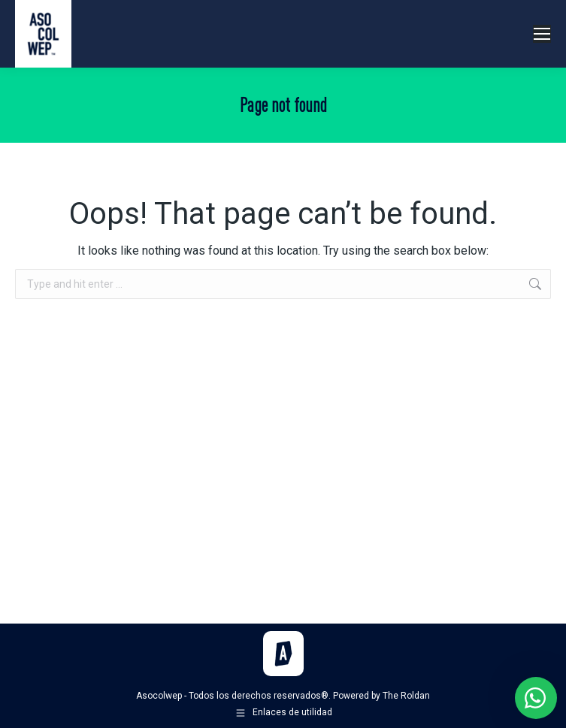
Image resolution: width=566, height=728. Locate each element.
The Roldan (406, 696)
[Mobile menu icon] (542, 34)
